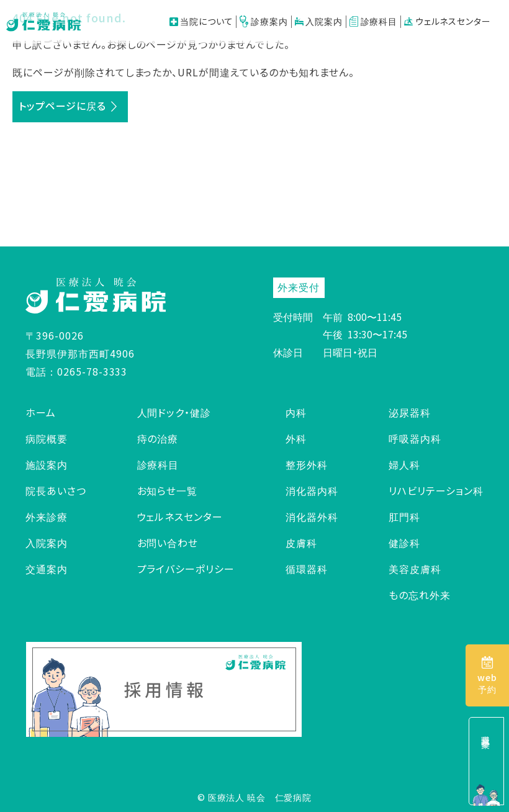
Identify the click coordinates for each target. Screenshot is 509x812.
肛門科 (404, 517)
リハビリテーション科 (436, 490)
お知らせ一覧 (168, 490)
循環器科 (307, 569)
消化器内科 (312, 490)
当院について (201, 21)
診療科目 (373, 21)
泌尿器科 (410, 412)
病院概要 (47, 438)
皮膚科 (301, 543)
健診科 (404, 543)
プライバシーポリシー (186, 569)
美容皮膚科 (415, 569)
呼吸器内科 (415, 438)
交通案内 (47, 569)
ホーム (41, 412)
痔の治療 (158, 438)
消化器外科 (312, 517)
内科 (296, 412)
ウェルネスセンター (447, 21)
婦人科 (404, 464)
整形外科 (307, 464)
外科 (296, 438)
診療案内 (264, 21)
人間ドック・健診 (174, 412)
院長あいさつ (56, 490)
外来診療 (47, 517)
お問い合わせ (168, 543)
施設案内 (47, 464)
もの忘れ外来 (420, 595)
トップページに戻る (62, 106)
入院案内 (319, 21)
